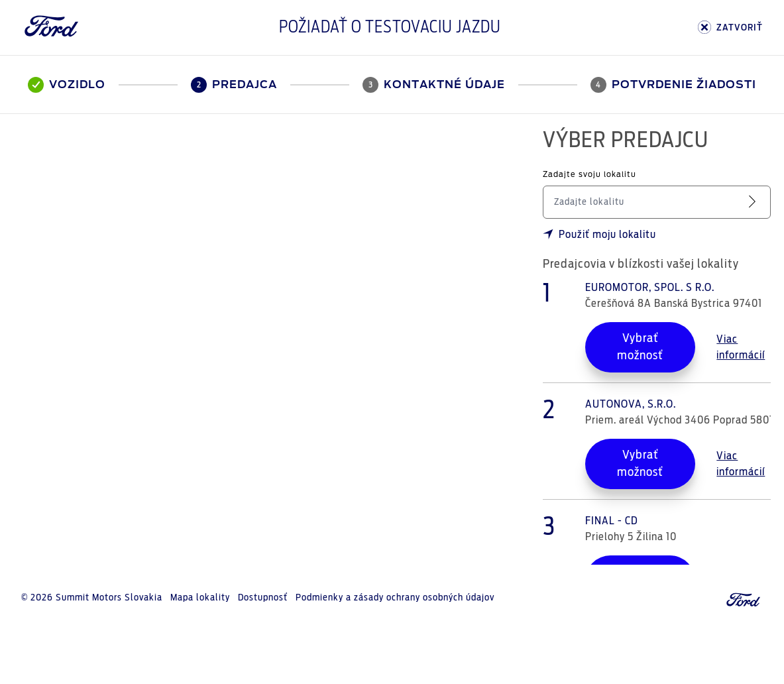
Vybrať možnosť (640, 347)
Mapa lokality (200, 598)
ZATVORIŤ (730, 28)
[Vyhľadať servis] (755, 202)
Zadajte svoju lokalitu (589, 175)
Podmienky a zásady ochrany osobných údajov (395, 598)
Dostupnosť (263, 598)
